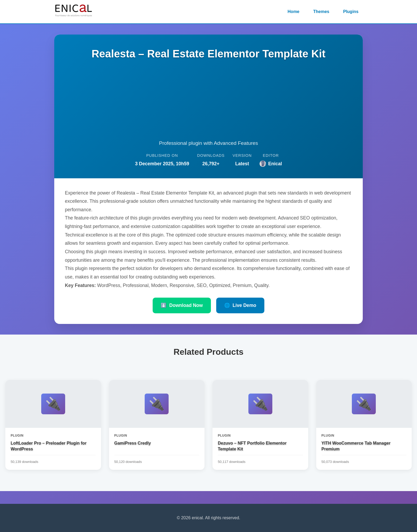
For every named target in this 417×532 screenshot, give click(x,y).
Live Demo (240, 305)
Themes (321, 12)
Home (293, 12)
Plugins (351, 12)
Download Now (182, 305)
